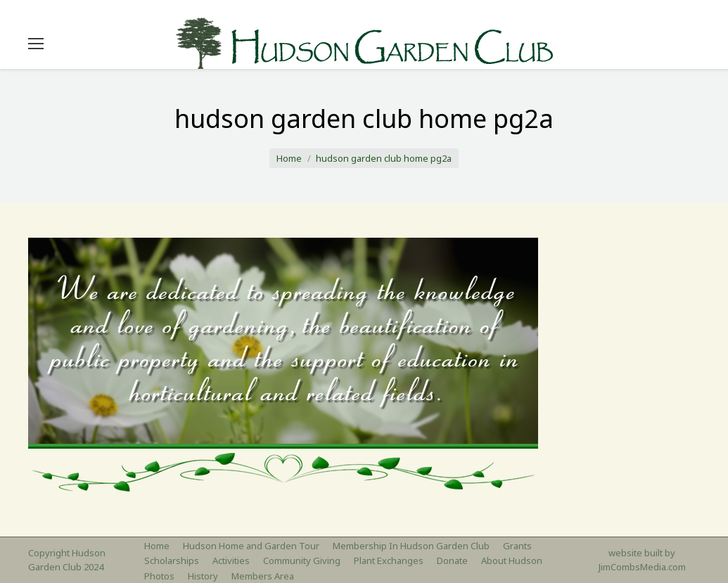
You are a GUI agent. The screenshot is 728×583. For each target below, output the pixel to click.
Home (289, 158)
